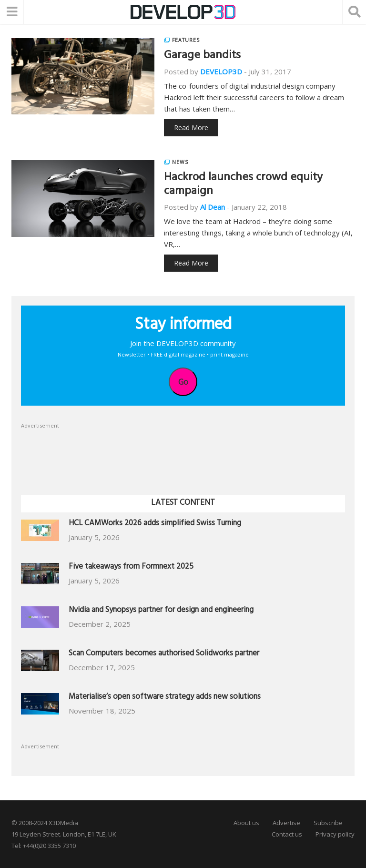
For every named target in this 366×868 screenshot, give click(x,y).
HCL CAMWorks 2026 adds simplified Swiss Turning (155, 524)
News (180, 162)
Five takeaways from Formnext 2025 (131, 567)
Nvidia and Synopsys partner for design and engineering (161, 611)
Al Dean (213, 207)
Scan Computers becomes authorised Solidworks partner (164, 654)
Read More (191, 128)
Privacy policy (335, 834)
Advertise (286, 823)
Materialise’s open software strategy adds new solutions (165, 698)
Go (183, 382)
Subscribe (328, 823)
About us (246, 823)
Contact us (287, 834)
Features (186, 40)
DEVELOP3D (221, 71)
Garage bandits (202, 56)
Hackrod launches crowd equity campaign (243, 185)
